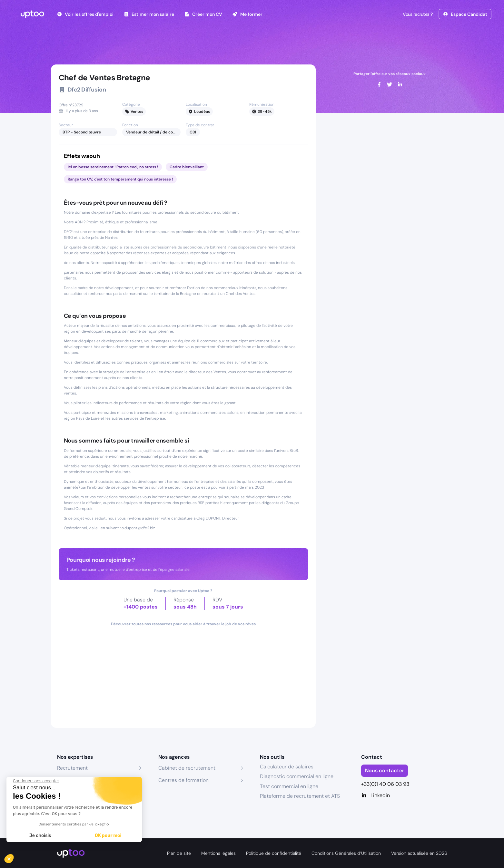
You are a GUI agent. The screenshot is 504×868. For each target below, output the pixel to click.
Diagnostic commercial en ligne (297, 776)
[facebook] (379, 84)
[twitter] (390, 84)
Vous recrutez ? (417, 14)
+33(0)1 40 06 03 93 (385, 784)
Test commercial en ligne (289, 786)
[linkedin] (400, 84)
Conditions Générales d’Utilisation (346, 853)
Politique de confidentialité (274, 853)
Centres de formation (183, 780)
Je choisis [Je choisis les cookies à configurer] (40, 836)
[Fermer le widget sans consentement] (36, 781)
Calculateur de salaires (287, 767)
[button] (14, 857)
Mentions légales (218, 853)
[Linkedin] (404, 795)
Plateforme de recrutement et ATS (300, 796)
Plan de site (179, 853)
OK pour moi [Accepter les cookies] (108, 836)
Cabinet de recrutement (187, 768)
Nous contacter (385, 770)
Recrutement (72, 768)
